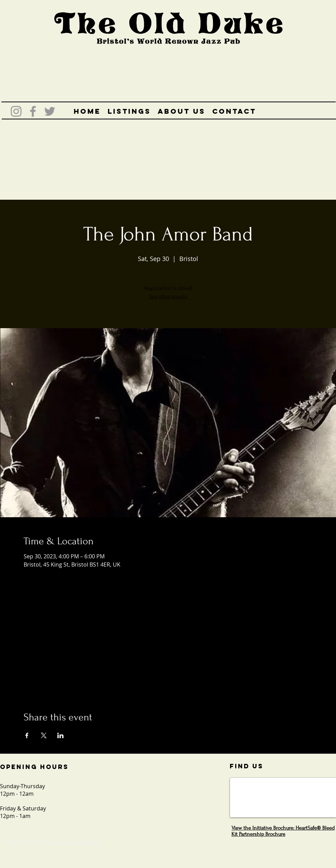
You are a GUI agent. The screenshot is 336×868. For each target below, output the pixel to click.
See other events (168, 296)
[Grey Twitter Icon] (50, 111)
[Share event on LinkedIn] (61, 735)
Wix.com (93, 842)
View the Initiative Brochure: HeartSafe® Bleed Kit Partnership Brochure (283, 831)
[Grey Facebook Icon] (33, 111)
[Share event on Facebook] (27, 735)
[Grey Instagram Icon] (16, 111)
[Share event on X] (44, 735)
